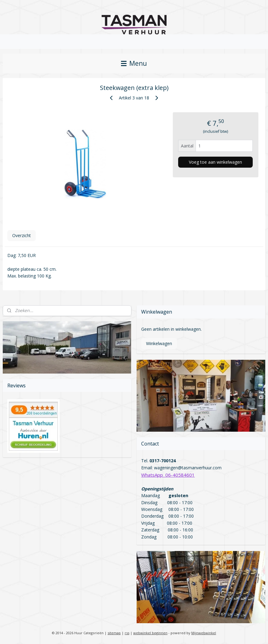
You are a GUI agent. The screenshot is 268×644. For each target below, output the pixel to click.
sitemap (114, 633)
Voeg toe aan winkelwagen (215, 162)
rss (127, 633)
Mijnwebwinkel (204, 633)
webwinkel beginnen (150, 633)
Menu (134, 63)
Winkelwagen (159, 343)
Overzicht (22, 235)
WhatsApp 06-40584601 (168, 475)
